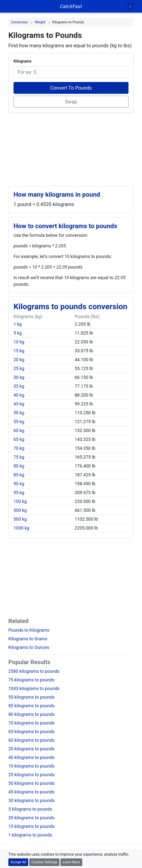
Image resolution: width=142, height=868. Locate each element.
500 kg (20, 519)
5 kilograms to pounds (30, 809)
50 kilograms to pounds (31, 783)
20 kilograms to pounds (31, 749)
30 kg (19, 377)
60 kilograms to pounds (31, 740)
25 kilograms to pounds (31, 775)
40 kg (19, 395)
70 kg (19, 448)
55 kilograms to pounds (31, 697)
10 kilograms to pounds (31, 766)
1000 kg (21, 528)
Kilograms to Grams (28, 639)
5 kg (18, 333)
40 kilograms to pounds (31, 757)
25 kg (19, 368)
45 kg (19, 404)
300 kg (20, 510)
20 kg (19, 360)
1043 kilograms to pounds (34, 688)
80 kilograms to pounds (31, 714)
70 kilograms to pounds (31, 723)
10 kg (19, 342)
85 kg (19, 475)
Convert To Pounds (71, 88)
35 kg (19, 386)
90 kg (19, 484)
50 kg (19, 413)
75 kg (19, 457)
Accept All (18, 862)
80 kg (19, 466)
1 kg (18, 324)
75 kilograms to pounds (31, 680)
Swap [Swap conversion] (71, 102)
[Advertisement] (71, 147)
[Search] (130, 6)
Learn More (71, 862)
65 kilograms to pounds (31, 731)
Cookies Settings (44, 862)
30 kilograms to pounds (31, 800)
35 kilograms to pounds (31, 818)
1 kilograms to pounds (30, 835)
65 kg (19, 439)
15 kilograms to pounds (31, 826)
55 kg (19, 422)
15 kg (19, 351)
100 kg (20, 501)
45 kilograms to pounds (31, 792)
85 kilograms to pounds (31, 706)
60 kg (19, 430)
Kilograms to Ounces (29, 647)
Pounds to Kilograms (29, 630)
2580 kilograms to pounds (34, 671)
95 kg (19, 492)
